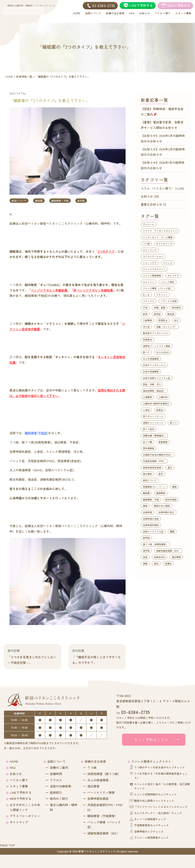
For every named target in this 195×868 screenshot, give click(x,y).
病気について (19, 201)
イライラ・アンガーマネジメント (160, 231)
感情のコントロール (153, 423)
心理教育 (147, 397)
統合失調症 (171, 499)
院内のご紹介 (59, 798)
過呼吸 (146, 551)
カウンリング (150, 250)
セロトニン (149, 282)
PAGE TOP (8, 845)
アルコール (149, 224)
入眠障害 (147, 320)
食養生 (168, 563)
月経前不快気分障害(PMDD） (158, 455)
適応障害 (176, 557)
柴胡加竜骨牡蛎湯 (152, 467)
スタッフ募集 (19, 786)
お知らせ (147, 196)
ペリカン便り (19, 780)
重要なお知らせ (151, 204)
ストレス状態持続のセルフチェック (155, 794)
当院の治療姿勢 (60, 786)
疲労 (161, 474)
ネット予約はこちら (151, 739)
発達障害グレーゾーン (154, 487)
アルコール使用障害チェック (151, 838)
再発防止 (163, 320)
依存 (145, 314)
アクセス (56, 780)
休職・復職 (160, 307)
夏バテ (146, 352)
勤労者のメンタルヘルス (155, 333)
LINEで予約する (21, 792)
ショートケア (150, 263)
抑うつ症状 (149, 429)
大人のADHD (163, 352)
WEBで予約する (21, 798)
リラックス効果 (169, 301)
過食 (145, 557)
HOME (14, 761)
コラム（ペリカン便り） (158, 188)
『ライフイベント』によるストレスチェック (161, 807)
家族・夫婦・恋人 (152, 384)
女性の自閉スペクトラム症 (157, 378)
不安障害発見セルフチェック (151, 825)
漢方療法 (147, 474)
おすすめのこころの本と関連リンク (25, 807)
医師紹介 (56, 792)
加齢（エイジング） (166, 327)
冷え (176, 320)
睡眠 (174, 487)
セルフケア (173, 275)
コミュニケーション (153, 256)
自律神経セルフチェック (149, 831)
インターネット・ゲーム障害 (158, 237)
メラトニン (162, 295)
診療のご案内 (59, 767)
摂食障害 (163, 442)
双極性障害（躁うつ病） (104, 774)
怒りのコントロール (153, 416)
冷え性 (146, 327)
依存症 (157, 314)
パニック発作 (168, 282)
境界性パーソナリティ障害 (157, 346)
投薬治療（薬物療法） (154, 435)
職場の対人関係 (162, 506)
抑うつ (173, 423)
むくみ (146, 295)
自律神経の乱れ (166, 512)
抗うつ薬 (147, 442)
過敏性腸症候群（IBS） (168, 551)
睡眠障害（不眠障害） (103, 816)
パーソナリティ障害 (101, 792)
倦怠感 (171, 314)
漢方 (170, 467)
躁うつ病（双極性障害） (155, 544)
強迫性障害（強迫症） (154, 391)
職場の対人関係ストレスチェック (154, 801)
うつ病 (146, 243)
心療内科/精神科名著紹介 (156, 403)
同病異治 (147, 339)
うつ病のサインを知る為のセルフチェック (159, 767)
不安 (145, 307)
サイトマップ (19, 822)
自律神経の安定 (151, 519)
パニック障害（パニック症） (158, 288)
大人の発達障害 (151, 359)
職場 (145, 506)
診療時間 (56, 774)
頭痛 (145, 563)
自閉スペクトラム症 (153, 531)
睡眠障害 (161, 493)
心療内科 (163, 397)
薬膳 (172, 531)
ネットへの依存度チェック (150, 819)
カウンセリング (164, 243)
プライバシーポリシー (25, 816)
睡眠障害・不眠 (60, 201)
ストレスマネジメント (154, 269)
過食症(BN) (160, 557)
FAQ (13, 767)
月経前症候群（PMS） (154, 461)
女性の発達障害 (151, 371)
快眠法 (160, 410)
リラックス (149, 301)
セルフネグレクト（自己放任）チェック (158, 813)
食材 (156, 563)
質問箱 (81, 201)
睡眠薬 (39, 201)
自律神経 (147, 512)
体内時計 (176, 307)
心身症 (146, 410)
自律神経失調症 (151, 525)
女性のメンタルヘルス (154, 365)
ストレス (168, 263)
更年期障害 (149, 448)
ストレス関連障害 (152, 275)
